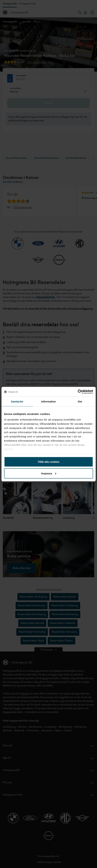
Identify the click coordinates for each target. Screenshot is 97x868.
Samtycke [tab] (17, 401)
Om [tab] (80, 401)
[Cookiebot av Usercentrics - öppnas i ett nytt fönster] (78, 392)
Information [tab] (49, 401)
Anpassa (49, 473)
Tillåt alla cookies (49, 462)
